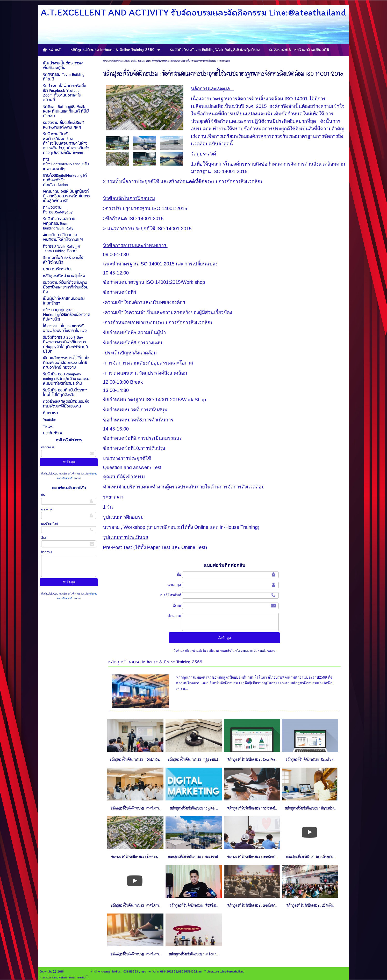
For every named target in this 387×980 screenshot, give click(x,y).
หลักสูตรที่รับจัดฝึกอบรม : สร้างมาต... (310, 857)
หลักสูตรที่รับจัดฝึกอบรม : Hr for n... (194, 954)
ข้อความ (46, 552)
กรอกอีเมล (48, 447)
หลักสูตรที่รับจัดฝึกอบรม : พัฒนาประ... (310, 808)
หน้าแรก (106, 61)
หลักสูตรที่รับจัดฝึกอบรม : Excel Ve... (252, 760)
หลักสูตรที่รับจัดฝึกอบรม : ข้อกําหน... (135, 857)
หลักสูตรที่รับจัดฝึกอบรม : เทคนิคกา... (135, 808)
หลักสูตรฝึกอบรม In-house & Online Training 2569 (130, 61)
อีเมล (44, 538)
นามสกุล (47, 510)
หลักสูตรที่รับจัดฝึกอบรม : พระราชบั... (252, 808)
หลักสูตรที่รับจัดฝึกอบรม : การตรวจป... (194, 857)
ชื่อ (43, 495)
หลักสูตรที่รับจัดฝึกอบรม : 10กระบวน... (135, 760)
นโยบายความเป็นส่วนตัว (251, 651)
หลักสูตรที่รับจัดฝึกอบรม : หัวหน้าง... (194, 906)
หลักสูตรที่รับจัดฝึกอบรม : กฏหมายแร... (194, 760)
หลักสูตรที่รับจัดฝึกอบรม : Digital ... (194, 808)
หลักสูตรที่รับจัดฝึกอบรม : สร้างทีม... (310, 906)
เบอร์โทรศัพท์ (49, 524)
